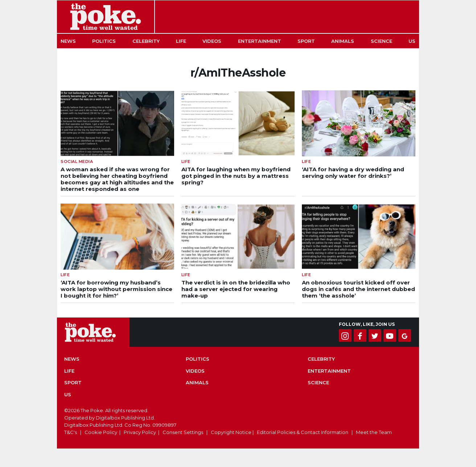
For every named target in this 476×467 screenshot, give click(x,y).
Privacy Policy (140, 432)
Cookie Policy (101, 432)
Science (381, 41)
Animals (343, 41)
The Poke (106, 17)
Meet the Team (374, 432)
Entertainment (260, 41)
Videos (212, 41)
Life (181, 41)
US (412, 41)
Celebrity (146, 41)
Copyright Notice (231, 432)
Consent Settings (183, 432)
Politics (104, 41)
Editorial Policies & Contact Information (303, 432)
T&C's (71, 432)
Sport (306, 41)
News (68, 41)
